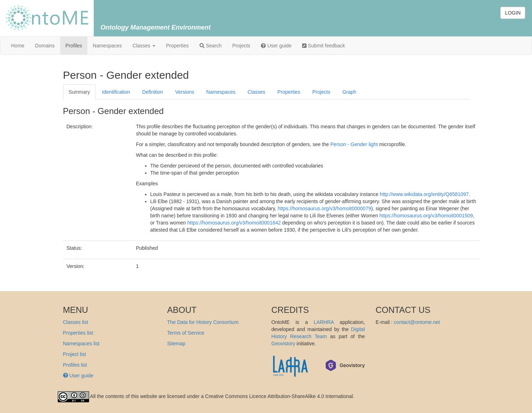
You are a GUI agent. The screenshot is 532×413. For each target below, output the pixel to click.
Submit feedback (324, 46)
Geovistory (283, 344)
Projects (241, 46)
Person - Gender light (354, 144)
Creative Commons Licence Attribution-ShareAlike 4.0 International (279, 396)
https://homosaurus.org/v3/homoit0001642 (234, 223)
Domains (45, 46)
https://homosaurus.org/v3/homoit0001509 (426, 216)
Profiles (74, 46)
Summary (79, 92)
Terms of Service (186, 333)
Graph (349, 92)
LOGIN (513, 13)
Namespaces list (81, 344)
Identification (116, 92)
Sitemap (176, 344)
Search (211, 46)
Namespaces (107, 46)
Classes (144, 46)
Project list (75, 354)
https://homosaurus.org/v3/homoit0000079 (324, 208)
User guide (276, 46)
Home (18, 46)
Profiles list (75, 365)
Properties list (78, 333)
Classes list (76, 322)
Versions (185, 92)
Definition (153, 92)
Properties (177, 46)
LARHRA (324, 322)
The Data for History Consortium (203, 322)
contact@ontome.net (417, 322)
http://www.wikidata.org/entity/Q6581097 (424, 194)
